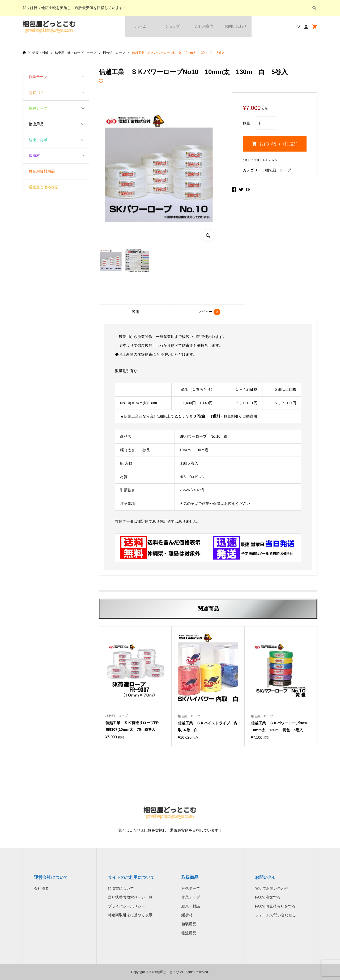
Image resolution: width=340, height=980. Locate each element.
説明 (135, 312)
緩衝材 (34, 156)
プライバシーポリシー (126, 906)
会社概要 (41, 888)
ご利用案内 (204, 26)
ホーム (141, 26)
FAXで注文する (268, 897)
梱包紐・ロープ (278, 170)
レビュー (209, 312)
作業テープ (38, 77)
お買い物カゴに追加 (278, 144)
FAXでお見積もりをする (275, 906)
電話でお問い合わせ (272, 888)
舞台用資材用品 (42, 171)
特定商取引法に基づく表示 (130, 915)
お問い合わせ (236, 26)
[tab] (135, 312)
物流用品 (36, 124)
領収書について (121, 888)
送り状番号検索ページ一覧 (130, 897)
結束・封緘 (38, 140)
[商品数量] (266, 123)
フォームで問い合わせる (275, 915)
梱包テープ (38, 108)
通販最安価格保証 (44, 187)
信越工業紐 (133, 416)
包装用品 (36, 93)
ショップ (172, 26)
